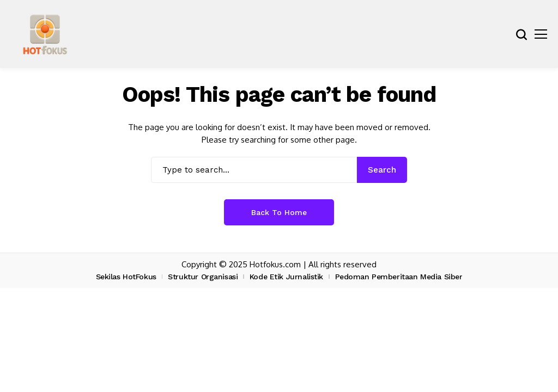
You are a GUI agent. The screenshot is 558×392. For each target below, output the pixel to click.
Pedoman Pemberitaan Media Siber (399, 277)
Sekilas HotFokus (126, 277)
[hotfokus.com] (45, 34)
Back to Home (279, 212)
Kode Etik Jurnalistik (286, 277)
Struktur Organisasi (203, 277)
